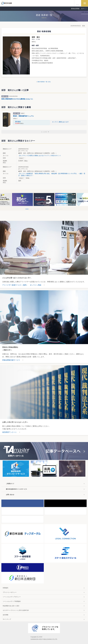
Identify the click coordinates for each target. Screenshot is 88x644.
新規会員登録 (75, 9)
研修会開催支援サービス (11, 360)
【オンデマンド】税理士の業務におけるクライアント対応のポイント (40, 156)
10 (61, 209)
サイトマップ (7, 619)
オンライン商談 (36, 285)
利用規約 (5, 588)
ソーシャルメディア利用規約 (12, 601)
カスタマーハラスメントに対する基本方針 (16, 610)
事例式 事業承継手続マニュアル (23, 116)
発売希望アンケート (10, 432)
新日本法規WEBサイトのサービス (16, 489)
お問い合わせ (10, 495)
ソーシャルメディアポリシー (12, 597)
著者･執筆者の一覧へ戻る (44, 82)
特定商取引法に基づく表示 (11, 606)
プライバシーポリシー (10, 592)
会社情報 (5, 615)
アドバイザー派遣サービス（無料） (15, 285)
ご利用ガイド (10, 484)
